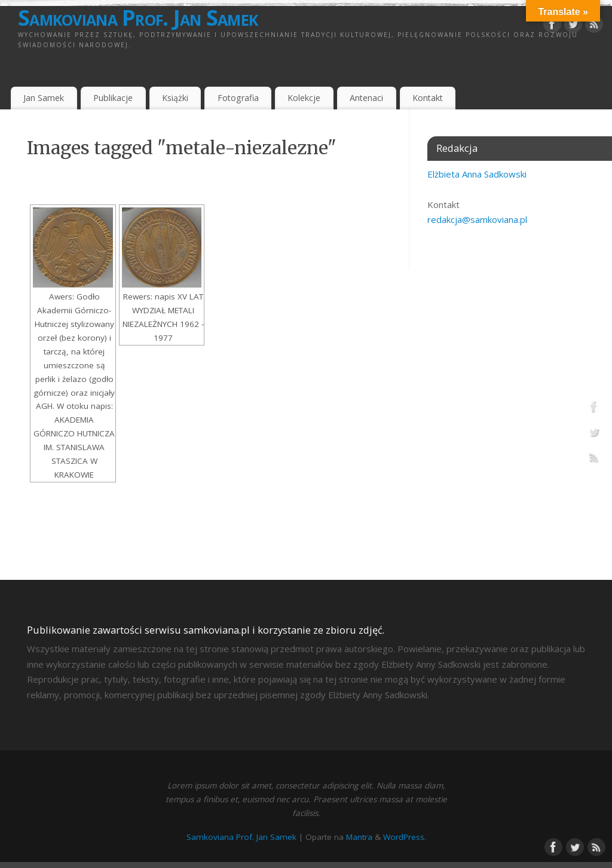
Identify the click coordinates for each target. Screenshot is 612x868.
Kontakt (428, 98)
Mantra (359, 837)
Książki (175, 98)
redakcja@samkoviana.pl (477, 219)
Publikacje (113, 98)
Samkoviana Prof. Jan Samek (138, 18)
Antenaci (366, 98)
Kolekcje (304, 98)
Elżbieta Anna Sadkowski (477, 174)
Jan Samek (44, 98)
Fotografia (238, 98)
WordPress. (405, 837)
